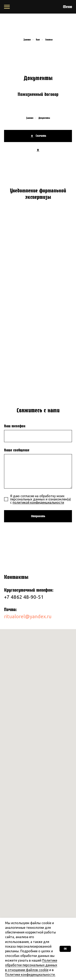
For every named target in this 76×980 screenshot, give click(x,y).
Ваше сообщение (17, 450)
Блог (38, 40)
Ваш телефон (15, 426)
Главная (27, 40)
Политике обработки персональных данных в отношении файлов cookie (31, 965)
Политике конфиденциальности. (30, 975)
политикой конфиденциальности (38, 502)
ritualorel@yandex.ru (28, 616)
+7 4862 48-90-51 (24, 597)
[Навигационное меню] (7, 7)
